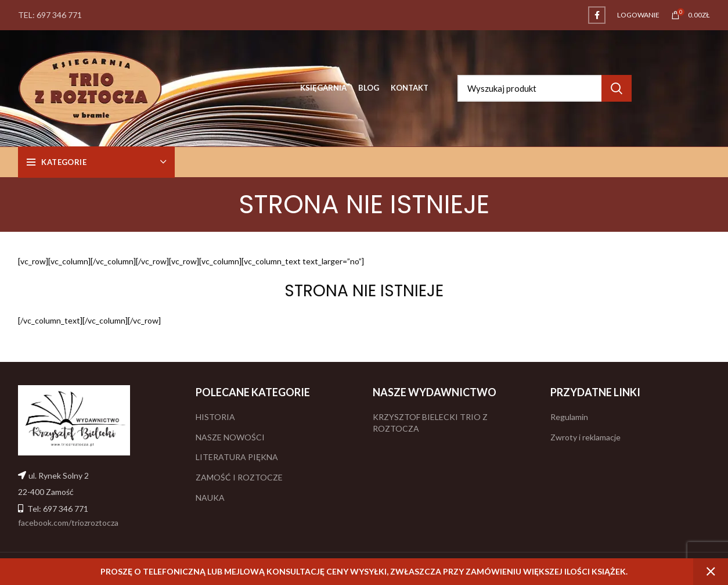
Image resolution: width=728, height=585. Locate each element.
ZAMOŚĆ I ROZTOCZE (239, 477)
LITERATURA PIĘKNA (237, 457)
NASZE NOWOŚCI (230, 437)
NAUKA (210, 498)
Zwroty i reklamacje (585, 437)
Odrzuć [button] (711, 572)
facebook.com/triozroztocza (68, 523)
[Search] (545, 88)
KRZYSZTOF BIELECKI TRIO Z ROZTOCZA (430, 423)
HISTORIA (215, 417)
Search (617, 88)
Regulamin (569, 417)
